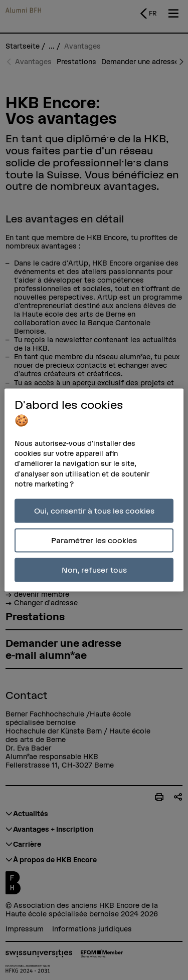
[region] (94, 490)
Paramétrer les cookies (94, 540)
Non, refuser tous (94, 569)
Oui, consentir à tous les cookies (94, 511)
